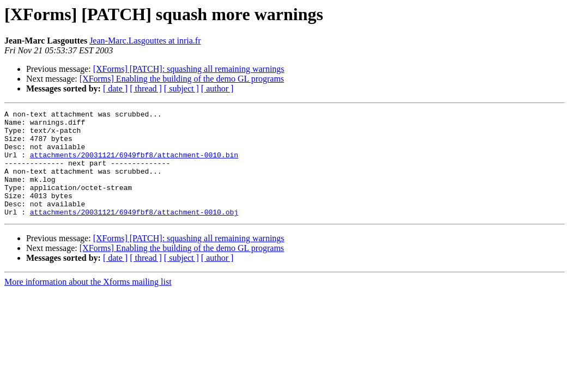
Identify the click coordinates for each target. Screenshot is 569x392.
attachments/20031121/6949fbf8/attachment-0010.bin (134, 164)
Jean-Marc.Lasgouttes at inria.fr (145, 41)
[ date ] (115, 88)
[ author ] (217, 88)
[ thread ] (146, 88)
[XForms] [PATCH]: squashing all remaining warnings (189, 69)
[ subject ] (181, 88)
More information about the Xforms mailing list (88, 303)
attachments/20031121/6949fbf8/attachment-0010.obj (134, 233)
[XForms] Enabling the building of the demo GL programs (182, 79)
